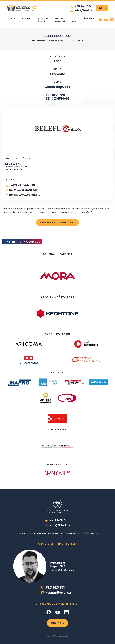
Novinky (27, 18)
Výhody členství (60, 20)
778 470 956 (81, 6)
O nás (74, 20)
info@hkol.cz (81, 10)
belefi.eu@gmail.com (21, 190)
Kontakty (57, 623)
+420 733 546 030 (20, 185)
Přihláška (88, 18)
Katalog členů (43, 20)
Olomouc (57, 74)
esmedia (63, 636)
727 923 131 (53, 587)
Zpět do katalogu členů (57, 222)
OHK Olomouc (38, 41)
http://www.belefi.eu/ (22, 195)
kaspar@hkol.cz (56, 592)
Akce (13, 18)
